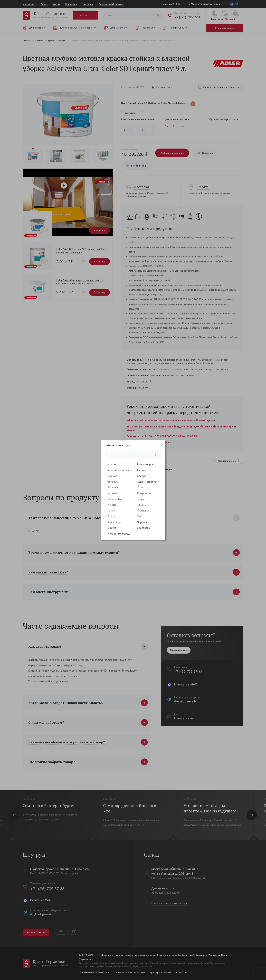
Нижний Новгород (119, 534)
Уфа (139, 516)
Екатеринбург (115, 499)
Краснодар (114, 522)
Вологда (113, 487)
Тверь (140, 499)
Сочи (140, 487)
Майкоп (112, 528)
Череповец (144, 522)
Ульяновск (143, 511)
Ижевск (112, 505)
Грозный (112, 493)
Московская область (120, 470)
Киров (111, 516)
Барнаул (112, 476)
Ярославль (143, 528)
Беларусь (113, 482)
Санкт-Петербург (147, 482)
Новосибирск (145, 464)
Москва (112, 464)
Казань (111, 511)
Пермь (141, 470)
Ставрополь (144, 493)
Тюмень (142, 505)
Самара (142, 476)
